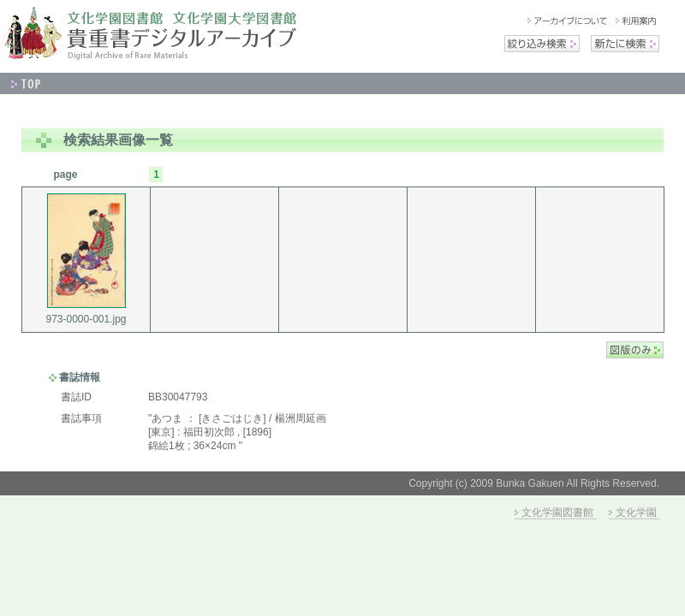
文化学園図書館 (557, 512)
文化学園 (636, 512)
